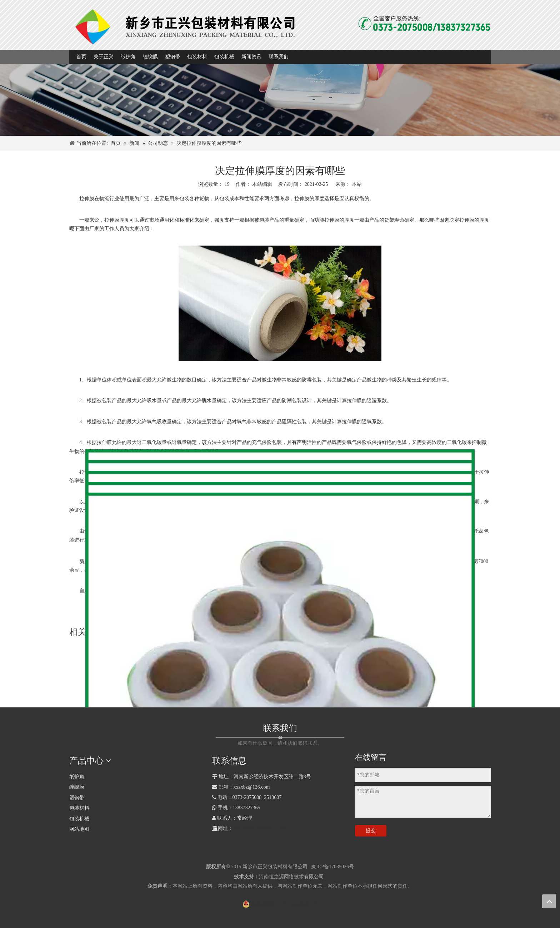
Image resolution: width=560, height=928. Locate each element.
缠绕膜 (77, 787)
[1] (186, 26)
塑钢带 (77, 798)
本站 (357, 184)
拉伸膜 (87, 199)
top (549, 901)
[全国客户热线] (424, 24)
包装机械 (79, 819)
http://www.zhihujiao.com (259, 828)
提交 (371, 831)
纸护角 (77, 777)
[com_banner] (280, 100)
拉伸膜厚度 (117, 220)
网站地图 (79, 829)
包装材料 (79, 808)
